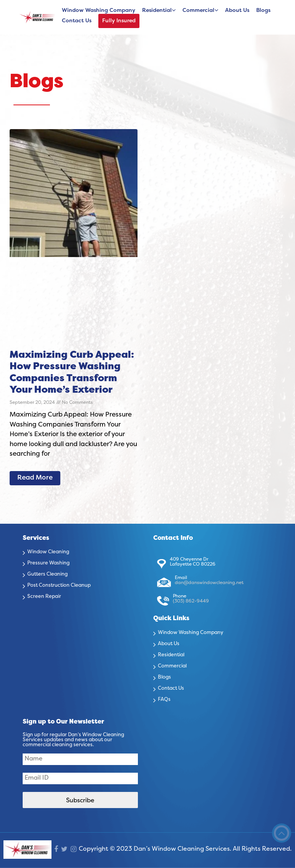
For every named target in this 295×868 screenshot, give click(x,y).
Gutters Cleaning (47, 574)
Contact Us (77, 21)
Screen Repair (44, 597)
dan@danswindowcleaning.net (209, 583)
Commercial (198, 11)
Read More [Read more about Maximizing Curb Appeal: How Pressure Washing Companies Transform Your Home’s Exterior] (35, 478)
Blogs (263, 11)
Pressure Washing (48, 563)
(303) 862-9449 (191, 601)
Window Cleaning (48, 552)
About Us (237, 11)
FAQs (164, 700)
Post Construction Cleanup (59, 586)
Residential (157, 11)
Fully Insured (119, 21)
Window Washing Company (99, 11)
